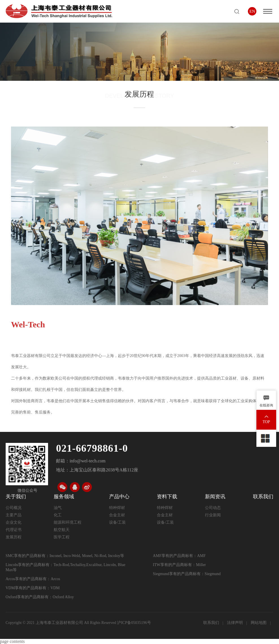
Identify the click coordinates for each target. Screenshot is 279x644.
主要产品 (14, 515)
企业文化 (14, 522)
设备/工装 (118, 522)
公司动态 (213, 508)
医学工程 (62, 537)
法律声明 (235, 623)
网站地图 (259, 623)
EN (252, 11)
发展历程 (14, 537)
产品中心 (119, 497)
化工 (58, 515)
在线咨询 (266, 405)
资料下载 (167, 497)
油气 (58, 508)
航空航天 (62, 530)
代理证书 (14, 530)
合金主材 (117, 515)
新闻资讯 (215, 497)
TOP (266, 422)
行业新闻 (213, 515)
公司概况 (14, 508)
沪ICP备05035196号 (134, 623)
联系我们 (263, 497)
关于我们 (16, 497)
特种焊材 (117, 508)
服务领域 (64, 497)
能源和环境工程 (68, 522)
